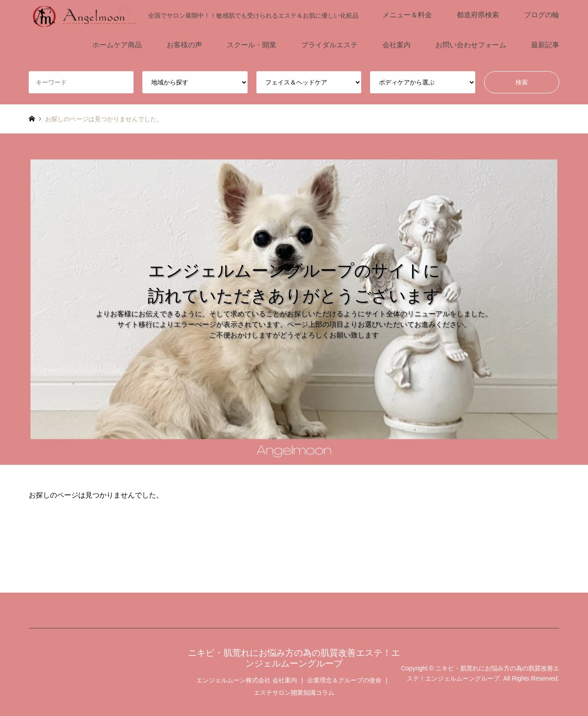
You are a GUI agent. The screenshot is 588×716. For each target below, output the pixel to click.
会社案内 (397, 45)
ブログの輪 (542, 15)
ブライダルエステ (329, 45)
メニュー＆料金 (407, 15)
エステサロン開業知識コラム (294, 693)
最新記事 (545, 45)
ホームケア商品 (117, 45)
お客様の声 (184, 45)
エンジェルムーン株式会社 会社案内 (247, 680)
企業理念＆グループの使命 (344, 680)
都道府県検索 (478, 15)
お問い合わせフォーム (471, 45)
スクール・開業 (252, 45)
